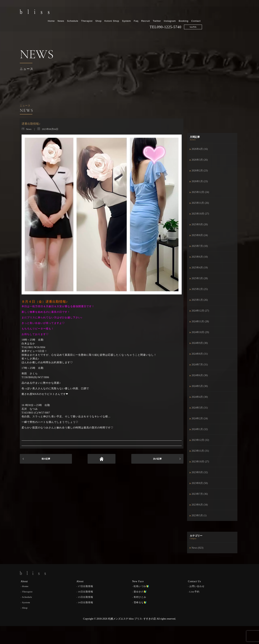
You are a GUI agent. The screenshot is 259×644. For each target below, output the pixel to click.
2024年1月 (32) (200, 429)
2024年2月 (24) (200, 418)
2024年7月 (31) (200, 365)
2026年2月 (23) (200, 171)
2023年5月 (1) (199, 515)
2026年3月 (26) (200, 160)
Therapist (124, 12)
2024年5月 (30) (200, 386)
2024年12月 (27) (200, 311)
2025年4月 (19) (200, 268)
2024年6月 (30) (200, 375)
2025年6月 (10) (200, 257)
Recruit (183, 12)
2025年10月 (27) (200, 214)
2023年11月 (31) (200, 451)
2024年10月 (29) (200, 332)
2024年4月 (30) (200, 397)
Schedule (110, 12)
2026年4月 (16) (200, 149)
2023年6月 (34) (200, 505)
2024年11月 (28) (200, 321)
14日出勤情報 (86, 602)
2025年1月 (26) (200, 300)
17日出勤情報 (86, 586)
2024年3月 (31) (200, 408)
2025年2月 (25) (200, 289)
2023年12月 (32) (200, 440)
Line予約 (194, 591)
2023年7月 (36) (200, 494)
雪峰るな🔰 (140, 602)
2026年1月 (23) (200, 181)
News (98, 12)
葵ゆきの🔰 (140, 591)
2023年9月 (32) (200, 472)
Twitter (194, 12)
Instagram (207, 12)
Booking (221, 12)
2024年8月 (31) (200, 354)
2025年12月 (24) (200, 192)
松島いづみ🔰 (141, 586)
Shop (136, 12)
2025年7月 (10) (200, 246)
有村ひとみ (140, 597)
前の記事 (46, 459)
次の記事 (157, 459)
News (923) (197, 548)
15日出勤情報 (86, 597)
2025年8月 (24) (200, 235)
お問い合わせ (197, 586)
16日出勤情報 (86, 591)
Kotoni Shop (149, 12)
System (164, 12)
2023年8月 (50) (200, 483)
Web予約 (230, 18)
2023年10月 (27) (200, 462)
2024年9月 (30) (200, 343)
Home (88, 12)
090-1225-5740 (206, 18)
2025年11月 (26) (200, 203)
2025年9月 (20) (200, 224)
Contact (233, 12)
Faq (173, 12)
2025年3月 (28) (200, 278)
